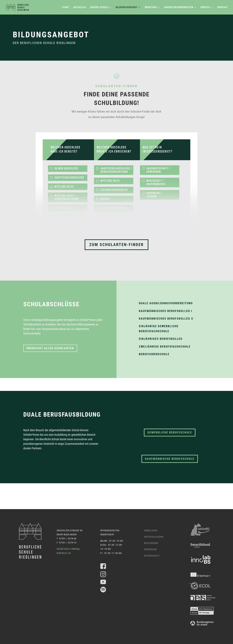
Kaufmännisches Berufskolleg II (166, 319)
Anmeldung (151, 530)
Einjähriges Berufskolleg (161, 339)
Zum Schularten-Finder (116, 245)
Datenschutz (152, 556)
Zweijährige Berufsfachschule (165, 347)
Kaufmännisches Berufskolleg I (166, 311)
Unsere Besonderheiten (179, 7)
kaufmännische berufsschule (170, 459)
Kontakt (223, 7)
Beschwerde (151, 543)
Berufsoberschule (154, 354)
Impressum (150, 549)
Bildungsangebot (127, 7)
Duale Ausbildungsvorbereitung (166, 303)
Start (66, 7)
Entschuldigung (154, 537)
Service (205, 7)
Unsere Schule (99, 7)
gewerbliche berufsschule (170, 432)
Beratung (151, 7)
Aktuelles (80, 7)
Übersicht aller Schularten (50, 348)
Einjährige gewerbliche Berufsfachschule (159, 329)
